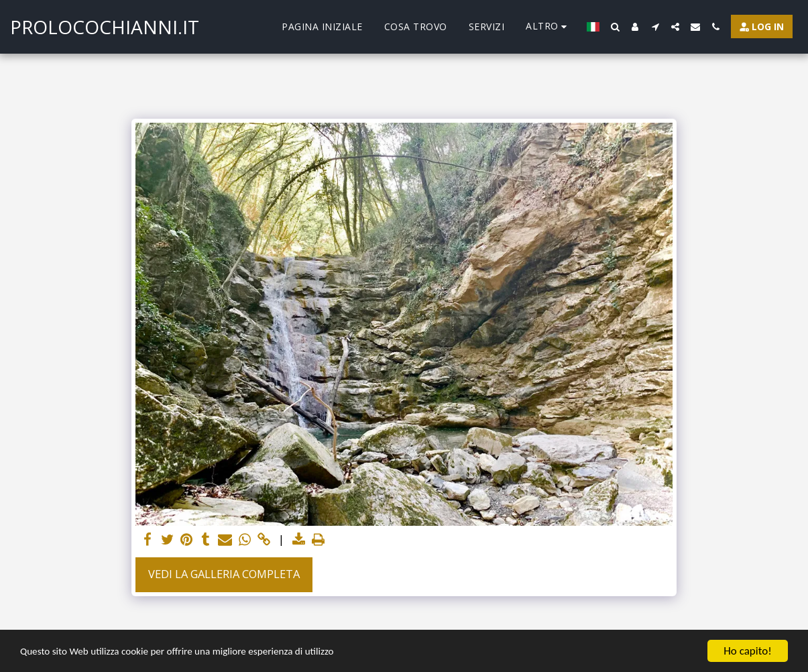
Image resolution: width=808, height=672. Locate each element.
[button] (615, 27)
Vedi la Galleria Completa (224, 574)
